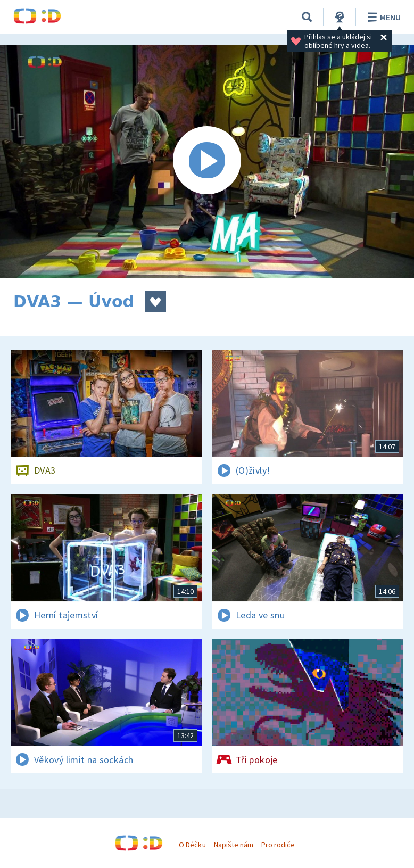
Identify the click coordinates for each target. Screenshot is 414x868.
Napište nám (234, 845)
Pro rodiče (278, 845)
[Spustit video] (207, 161)
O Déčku (192, 845)
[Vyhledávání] (307, 17)
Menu (382, 17)
